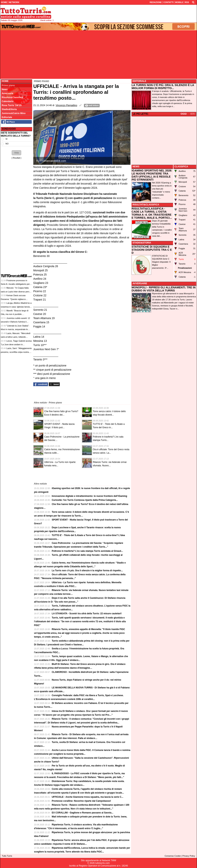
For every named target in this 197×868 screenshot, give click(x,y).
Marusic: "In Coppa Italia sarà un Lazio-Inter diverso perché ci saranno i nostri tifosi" (16, 292)
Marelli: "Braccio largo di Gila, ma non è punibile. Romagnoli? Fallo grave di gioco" (16, 314)
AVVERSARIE (140, 283)
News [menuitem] (5, 89)
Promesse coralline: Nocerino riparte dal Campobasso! (81, 801)
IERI (193, 114)
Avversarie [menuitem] (7, 93)
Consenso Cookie (173, 856)
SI (6, 139)
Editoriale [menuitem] (7, 117)
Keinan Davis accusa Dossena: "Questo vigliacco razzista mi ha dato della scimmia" (16, 299)
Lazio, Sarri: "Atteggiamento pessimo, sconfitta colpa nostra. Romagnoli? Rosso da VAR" (16, 352)
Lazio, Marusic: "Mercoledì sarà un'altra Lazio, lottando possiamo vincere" (16, 337)
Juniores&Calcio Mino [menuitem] (14, 113)
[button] (16, 153)
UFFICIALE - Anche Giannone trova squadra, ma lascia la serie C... (88, 797)
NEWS (136, 167)
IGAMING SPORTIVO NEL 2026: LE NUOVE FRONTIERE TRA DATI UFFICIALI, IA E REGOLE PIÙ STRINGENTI (152, 175)
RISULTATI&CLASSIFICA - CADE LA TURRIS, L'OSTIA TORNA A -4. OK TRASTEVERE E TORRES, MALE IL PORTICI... (152, 213)
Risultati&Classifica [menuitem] (12, 97)
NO (7, 144)
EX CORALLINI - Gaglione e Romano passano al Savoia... (83, 813)
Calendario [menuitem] (8, 101)
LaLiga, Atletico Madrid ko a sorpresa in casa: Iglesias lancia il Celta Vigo (16, 307)
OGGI (183, 114)
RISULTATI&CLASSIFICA (146, 205)
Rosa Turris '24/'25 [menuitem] (12, 105)
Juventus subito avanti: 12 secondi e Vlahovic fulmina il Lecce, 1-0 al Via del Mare (15, 322)
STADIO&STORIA (142, 243)
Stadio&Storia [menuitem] (9, 109)
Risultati (16, 158)
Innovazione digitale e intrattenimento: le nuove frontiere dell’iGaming (90, 496)
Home (5, 81)
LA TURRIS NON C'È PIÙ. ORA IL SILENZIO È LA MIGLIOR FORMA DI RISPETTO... (163, 87)
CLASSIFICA (181, 167)
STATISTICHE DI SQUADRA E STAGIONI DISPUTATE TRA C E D (152, 250)
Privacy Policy (189, 856)
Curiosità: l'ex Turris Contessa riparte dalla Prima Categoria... (85, 500)
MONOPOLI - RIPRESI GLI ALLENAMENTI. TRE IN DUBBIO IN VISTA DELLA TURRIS (164, 289)
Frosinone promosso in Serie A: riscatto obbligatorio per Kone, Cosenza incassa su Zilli (15, 284)
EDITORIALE (139, 81)
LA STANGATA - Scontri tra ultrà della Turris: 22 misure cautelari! (87, 614)
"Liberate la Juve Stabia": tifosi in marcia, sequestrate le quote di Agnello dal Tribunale (15, 329)
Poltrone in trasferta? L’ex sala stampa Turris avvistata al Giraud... (87, 551)
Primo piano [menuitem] (8, 85)
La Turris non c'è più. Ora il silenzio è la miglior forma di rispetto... (87, 571)
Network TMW (109, 860)
